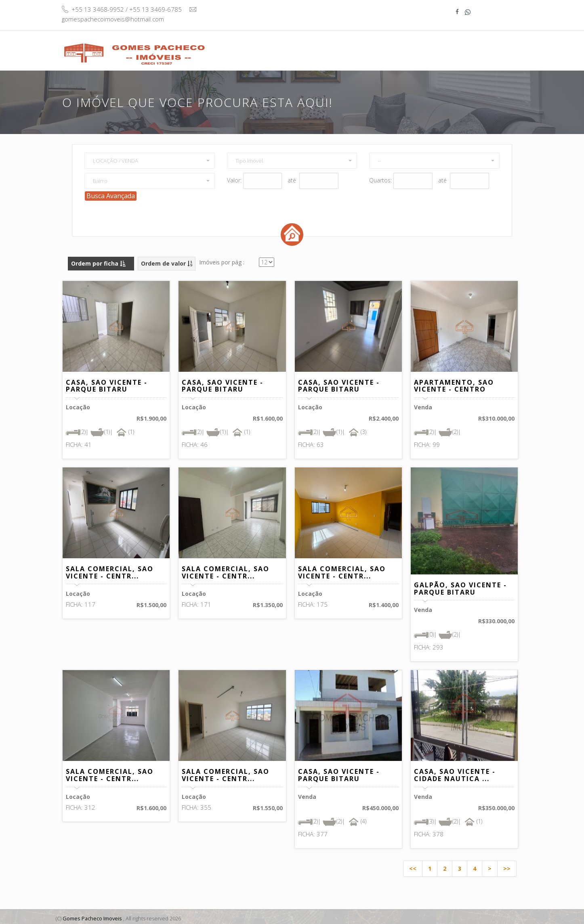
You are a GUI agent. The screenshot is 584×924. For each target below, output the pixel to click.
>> (507, 866)
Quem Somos (387, 46)
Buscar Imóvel (329, 50)
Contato (488, 46)
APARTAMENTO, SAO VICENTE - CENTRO (454, 383)
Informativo (441, 46)
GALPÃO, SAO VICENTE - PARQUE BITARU (460, 586)
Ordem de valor (167, 261)
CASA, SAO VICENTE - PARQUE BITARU (107, 383)
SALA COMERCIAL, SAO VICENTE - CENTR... (110, 570)
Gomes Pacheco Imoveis (93, 916)
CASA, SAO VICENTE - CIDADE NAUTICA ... (455, 773)
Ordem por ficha (98, 261)
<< (413, 866)
